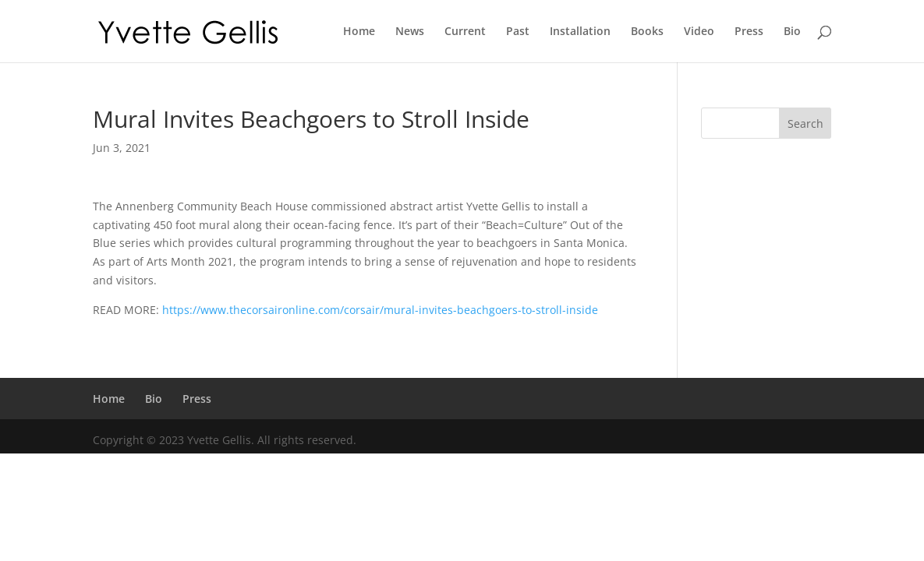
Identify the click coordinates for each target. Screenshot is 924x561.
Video (699, 32)
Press (749, 32)
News (410, 32)
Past (518, 32)
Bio (792, 32)
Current (465, 32)
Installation (580, 32)
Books (647, 32)
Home (359, 32)
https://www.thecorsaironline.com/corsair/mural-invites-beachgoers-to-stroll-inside (380, 310)
